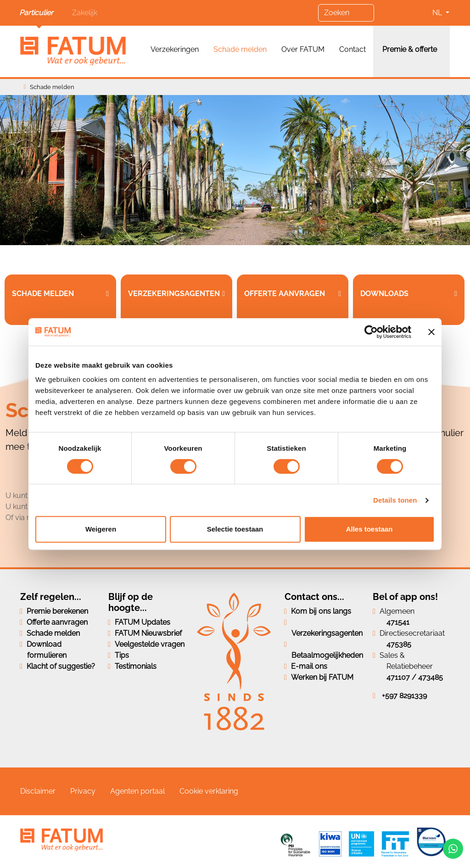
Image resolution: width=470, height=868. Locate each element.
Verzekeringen (175, 49)
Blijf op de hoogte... (131, 602)
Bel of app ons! (405, 597)
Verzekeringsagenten (327, 633)
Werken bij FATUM (322, 677)
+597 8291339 (404, 696)
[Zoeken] (346, 13)
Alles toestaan (369, 529)
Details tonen (395, 500)
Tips (122, 655)
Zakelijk (85, 13)
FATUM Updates (143, 622)
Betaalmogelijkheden (327, 655)
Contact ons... (314, 597)
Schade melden (240, 49)
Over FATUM (303, 49)
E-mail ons (309, 666)
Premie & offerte (410, 49)
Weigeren (101, 529)
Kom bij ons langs (321, 611)
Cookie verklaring (209, 791)
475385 (399, 644)
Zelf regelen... (51, 597)
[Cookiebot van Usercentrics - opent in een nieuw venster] (371, 332)
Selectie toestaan (235, 529)
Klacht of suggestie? (61, 666)
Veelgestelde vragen (150, 644)
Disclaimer (38, 791)
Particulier (36, 13)
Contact (352, 49)
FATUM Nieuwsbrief (148, 633)
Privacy (83, 791)
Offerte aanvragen (57, 622)
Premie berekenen (57, 611)
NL (438, 13)
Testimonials (136, 666)
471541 (398, 622)
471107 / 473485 (415, 677)
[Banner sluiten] (431, 332)
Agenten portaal (137, 791)
